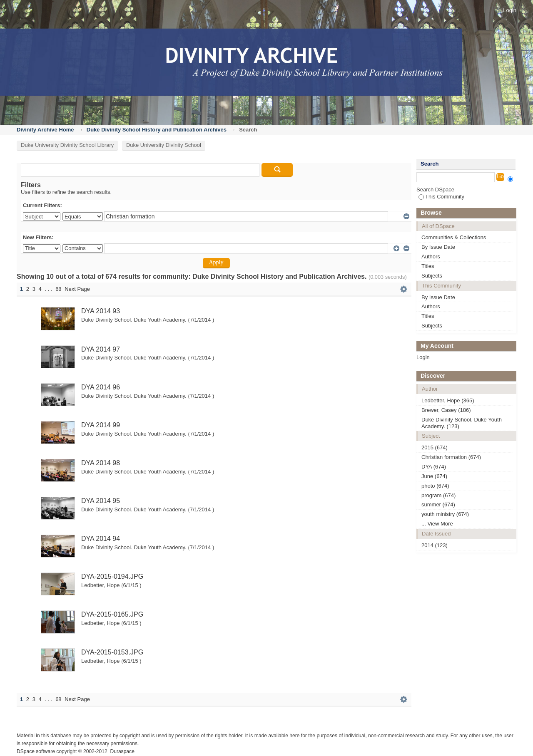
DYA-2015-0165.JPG (112, 614)
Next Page (77, 289)
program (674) (438, 495)
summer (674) (438, 504)
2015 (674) (435, 447)
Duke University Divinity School (164, 145)
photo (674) (435, 486)
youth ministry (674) (445, 514)
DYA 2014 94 (101, 539)
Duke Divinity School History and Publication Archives (157, 130)
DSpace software (36, 751)
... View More (437, 524)
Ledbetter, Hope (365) (448, 400)
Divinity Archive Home (45, 130)
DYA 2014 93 (101, 311)
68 (58, 289)
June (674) (434, 476)
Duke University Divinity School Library (67, 145)
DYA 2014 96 (101, 387)
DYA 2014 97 (101, 349)
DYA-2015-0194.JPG (112, 576)
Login (510, 10)
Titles (428, 266)
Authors (431, 257)
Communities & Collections (454, 237)
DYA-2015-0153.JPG (112, 652)
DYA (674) (434, 467)
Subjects (432, 276)
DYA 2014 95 (101, 501)
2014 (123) (435, 545)
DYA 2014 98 (101, 463)
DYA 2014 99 (101, 425)
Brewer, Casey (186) (446, 410)
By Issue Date (438, 247)
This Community (441, 197)
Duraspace (122, 751)
